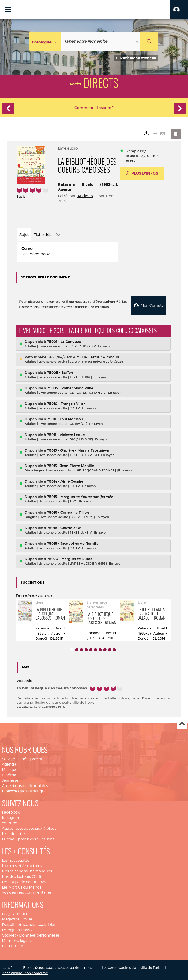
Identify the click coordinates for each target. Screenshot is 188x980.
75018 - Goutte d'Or (64, 527)
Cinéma (9, 775)
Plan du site (12, 945)
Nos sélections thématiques (27, 871)
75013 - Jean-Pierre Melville (71, 465)
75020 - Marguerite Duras (70, 558)
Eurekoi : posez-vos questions (28, 839)
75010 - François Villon (66, 403)
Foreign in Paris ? (17, 929)
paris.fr (8, 967)
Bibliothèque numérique (24, 790)
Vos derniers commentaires (27, 892)
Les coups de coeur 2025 (24, 881)
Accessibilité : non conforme (25, 972)
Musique (10, 769)
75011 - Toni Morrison (65, 419)
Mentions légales (17, 940)
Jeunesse (10, 780)
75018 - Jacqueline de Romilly (73, 543)
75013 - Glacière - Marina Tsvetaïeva (78, 450)
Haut (182, 723)
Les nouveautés (16, 860)
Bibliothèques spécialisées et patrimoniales (57, 967)
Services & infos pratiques (25, 758)
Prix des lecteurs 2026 (21, 876)
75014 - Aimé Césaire (65, 481)
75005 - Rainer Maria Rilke (70, 388)
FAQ (6, 913)
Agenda (9, 764)
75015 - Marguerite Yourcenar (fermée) (81, 496)
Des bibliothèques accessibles (29, 924)
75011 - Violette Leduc (66, 434)
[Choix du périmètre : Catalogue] (45, 41)
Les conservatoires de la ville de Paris (131, 967)
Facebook (11, 812)
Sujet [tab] (24, 235)
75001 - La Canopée (64, 341)
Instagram (11, 817)
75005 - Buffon (60, 372)
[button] (179, 9)
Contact (20, 913)
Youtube (9, 823)
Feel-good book (36, 254)
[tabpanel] (67, 252)
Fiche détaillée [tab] (47, 235)
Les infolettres (14, 833)
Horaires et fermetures (22, 865)
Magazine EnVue (17, 919)
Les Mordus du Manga (22, 887)
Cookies (9, 935)
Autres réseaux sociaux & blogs (29, 828)
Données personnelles (39, 935)
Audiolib (85, 196)
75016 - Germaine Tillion (68, 512)
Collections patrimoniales (25, 785)
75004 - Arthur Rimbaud (98, 357)
